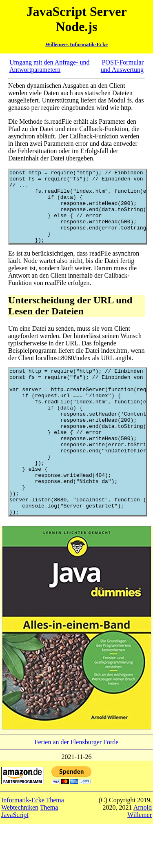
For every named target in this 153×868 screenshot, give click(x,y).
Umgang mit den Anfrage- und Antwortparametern (49, 66)
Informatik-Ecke (23, 844)
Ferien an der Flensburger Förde (77, 786)
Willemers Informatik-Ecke (76, 44)
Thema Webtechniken (33, 848)
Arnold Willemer (140, 855)
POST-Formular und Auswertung (122, 66)
